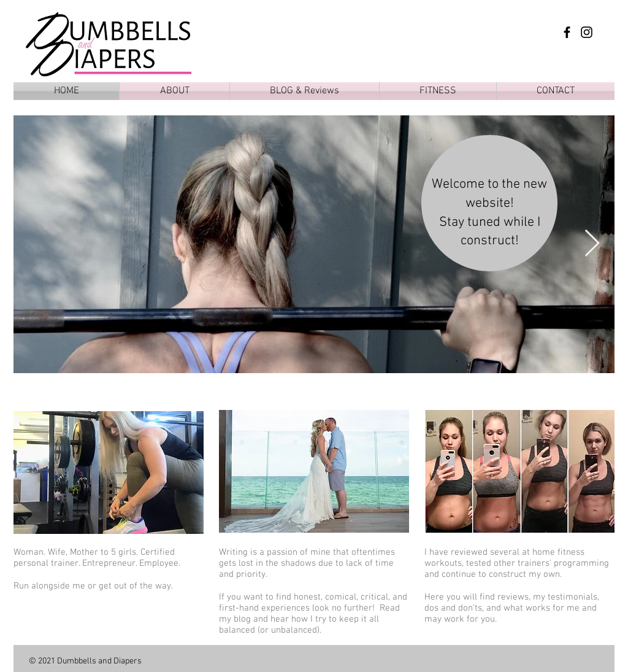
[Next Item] (592, 244)
